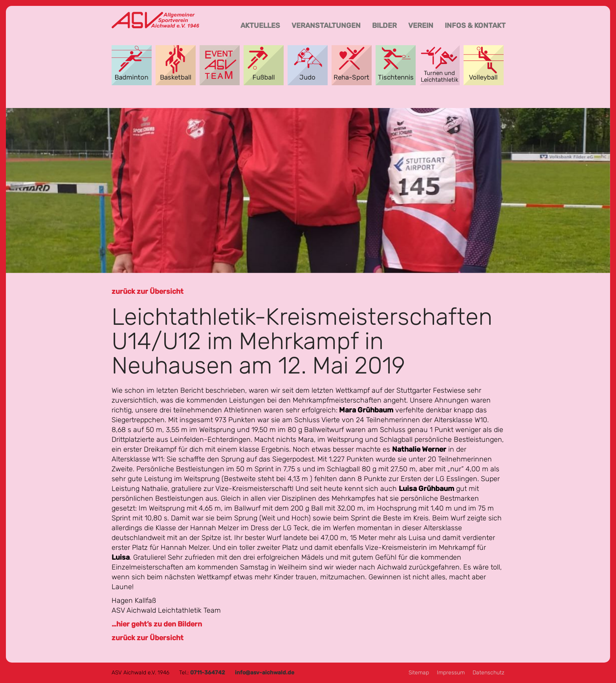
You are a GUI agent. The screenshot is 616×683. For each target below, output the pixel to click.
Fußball (264, 65)
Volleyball (484, 65)
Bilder (384, 26)
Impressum (451, 673)
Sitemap (419, 673)
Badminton (132, 65)
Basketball (176, 65)
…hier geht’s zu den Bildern (157, 624)
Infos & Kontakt (475, 26)
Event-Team (220, 65)
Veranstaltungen (326, 26)
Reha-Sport (352, 65)
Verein (421, 26)
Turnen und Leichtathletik (440, 65)
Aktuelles (260, 26)
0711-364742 (208, 673)
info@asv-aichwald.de (265, 673)
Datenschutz (489, 673)
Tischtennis (396, 65)
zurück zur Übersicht (148, 291)
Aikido (308, 65)
